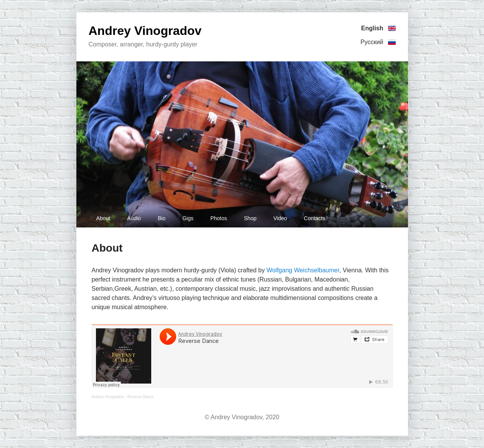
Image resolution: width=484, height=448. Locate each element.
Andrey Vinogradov (145, 31)
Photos (219, 218)
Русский (378, 42)
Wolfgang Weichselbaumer (303, 270)
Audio (134, 218)
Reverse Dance (141, 397)
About (103, 218)
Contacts (315, 218)
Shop (250, 218)
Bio (162, 218)
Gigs (188, 218)
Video (280, 218)
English (378, 28)
